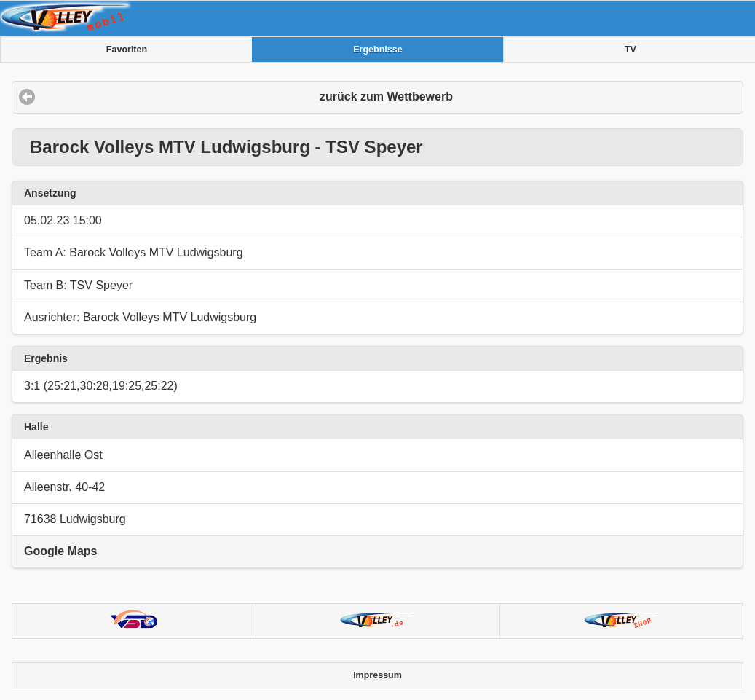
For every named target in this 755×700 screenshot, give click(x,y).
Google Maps (60, 551)
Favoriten (127, 50)
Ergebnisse (377, 50)
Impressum (377, 675)
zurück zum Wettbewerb (386, 97)
